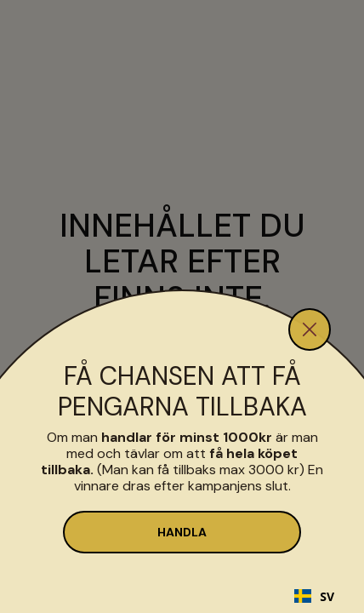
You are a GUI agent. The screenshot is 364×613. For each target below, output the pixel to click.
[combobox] (314, 596)
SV (314, 596)
